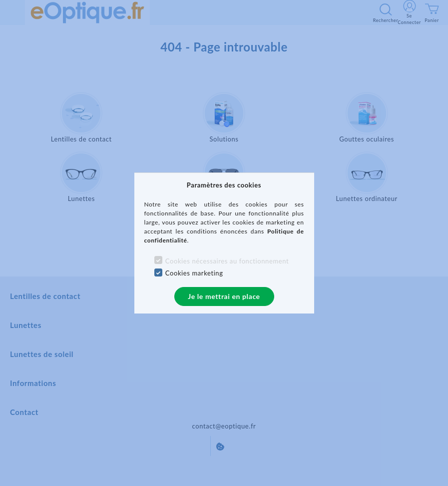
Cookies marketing (194, 273)
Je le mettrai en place (224, 296)
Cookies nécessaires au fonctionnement (227, 261)
